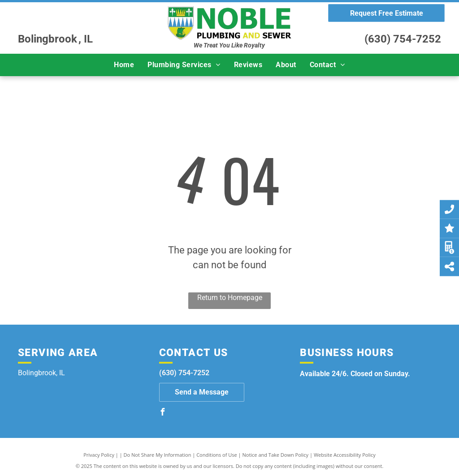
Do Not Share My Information (158, 455)
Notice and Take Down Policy (276, 455)
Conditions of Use (217, 455)
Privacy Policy (99, 455)
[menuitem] (124, 65)
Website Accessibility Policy (345, 455)
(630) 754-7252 (403, 39)
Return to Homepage (230, 298)
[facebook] (163, 413)
